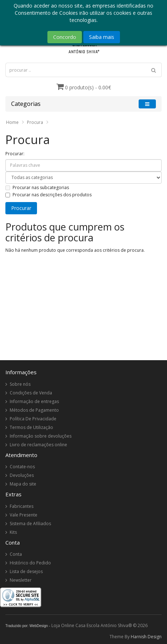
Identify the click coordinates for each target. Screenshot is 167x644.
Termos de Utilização (31, 427)
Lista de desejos (26, 571)
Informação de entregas (34, 401)
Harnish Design (146, 637)
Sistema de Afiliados (30, 524)
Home (12, 122)
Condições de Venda (31, 393)
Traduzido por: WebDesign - (28, 626)
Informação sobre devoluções (41, 436)
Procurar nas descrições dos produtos (48, 195)
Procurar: (15, 154)
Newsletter (21, 580)
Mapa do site (23, 484)
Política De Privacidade (33, 419)
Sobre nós (20, 384)
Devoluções (22, 475)
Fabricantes (22, 506)
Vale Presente (24, 515)
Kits (13, 532)
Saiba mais (102, 37)
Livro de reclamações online (38, 445)
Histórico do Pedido (30, 563)
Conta (16, 554)
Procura (35, 122)
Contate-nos (22, 467)
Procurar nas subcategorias (37, 187)
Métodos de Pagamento (34, 410)
